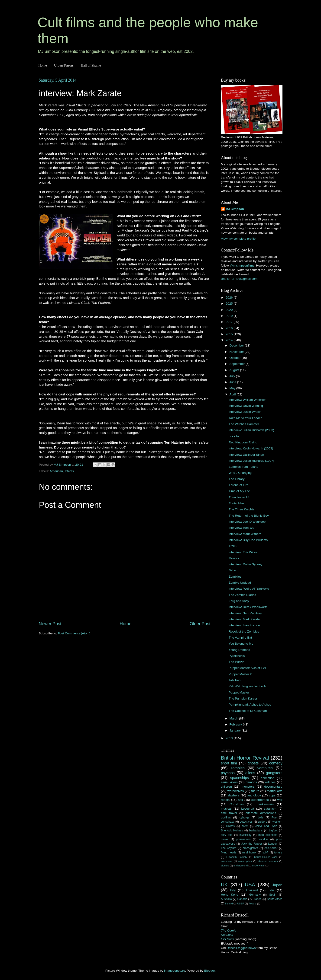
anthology (254, 795)
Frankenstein (265, 804)
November (237, 352)
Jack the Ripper (251, 844)
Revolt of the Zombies (244, 632)
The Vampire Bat (240, 638)
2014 (230, 340)
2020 (230, 310)
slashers (233, 795)
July (233, 376)
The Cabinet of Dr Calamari (248, 711)
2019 (230, 316)
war (280, 800)
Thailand (252, 890)
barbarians (256, 830)
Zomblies (235, 577)
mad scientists (268, 835)
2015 (230, 334)
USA (250, 885)
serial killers (229, 782)
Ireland (229, 904)
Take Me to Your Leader (245, 418)
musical (226, 809)
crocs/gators (250, 848)
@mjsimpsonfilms (242, 266)
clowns (230, 826)
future (255, 791)
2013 (230, 738)
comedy (276, 763)
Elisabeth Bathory (237, 857)
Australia (226, 899)
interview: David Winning (246, 406)
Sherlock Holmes (232, 830)
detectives (246, 822)
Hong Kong (230, 895)
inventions (227, 861)
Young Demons (239, 650)
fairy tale (227, 835)
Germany (255, 895)
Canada (242, 899)
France (257, 899)
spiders (262, 822)
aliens (250, 773)
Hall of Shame (91, 65)
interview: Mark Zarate (244, 619)
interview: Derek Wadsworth (248, 607)
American (56, 471)
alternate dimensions (261, 813)
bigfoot (273, 830)
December (237, 345)
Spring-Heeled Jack (266, 857)
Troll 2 (233, 546)
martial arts (274, 791)
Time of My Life (239, 491)
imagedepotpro (175, 971)
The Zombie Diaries (242, 595)
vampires (265, 768)
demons (251, 782)
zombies (237, 768)
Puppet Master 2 (240, 674)
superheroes (260, 800)
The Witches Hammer (244, 424)
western (277, 822)
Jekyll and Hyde (266, 826)
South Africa (275, 899)
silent (245, 826)
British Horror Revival (245, 758)
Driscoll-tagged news (241, 948)
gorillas (226, 817)
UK (224, 885)
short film (229, 763)
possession (243, 839)
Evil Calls (227, 939)
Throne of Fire (238, 485)
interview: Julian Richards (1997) (251, 461)
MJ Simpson (235, 209)
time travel (229, 813)
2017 (230, 322)
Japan (277, 885)
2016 (230, 328)
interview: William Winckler (247, 400)
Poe (274, 818)
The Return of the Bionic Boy (249, 516)
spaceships (239, 778)
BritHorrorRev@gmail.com (239, 279)
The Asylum (229, 848)
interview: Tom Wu (241, 528)
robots (225, 800)
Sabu (232, 570)
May (233, 388)
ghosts (253, 763)
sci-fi (265, 853)
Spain (273, 895)
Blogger (210, 971)
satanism (270, 809)
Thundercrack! (239, 497)
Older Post (200, 624)
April (233, 394)
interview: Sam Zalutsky (245, 613)
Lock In (234, 436)
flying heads (229, 853)
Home (43, 65)
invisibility (245, 835)
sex (241, 800)
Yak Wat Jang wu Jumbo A (247, 686)
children (226, 787)
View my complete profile (238, 239)
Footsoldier (236, 503)
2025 (230, 304)
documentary (273, 787)
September (238, 364)
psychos (228, 773)
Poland (253, 904)
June (233, 382)
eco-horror (271, 848)
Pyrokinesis (237, 656)
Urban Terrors (64, 65)
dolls (261, 818)
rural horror (250, 853)
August (235, 370)
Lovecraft (248, 809)
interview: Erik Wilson (243, 552)
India (271, 890)
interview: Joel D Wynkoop (247, 522)
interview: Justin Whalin (245, 412)
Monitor (234, 558)
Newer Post (50, 624)
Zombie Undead (240, 583)
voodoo (263, 839)
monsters (248, 787)
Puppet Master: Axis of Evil (247, 668)
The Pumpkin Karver (243, 698)
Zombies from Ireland (243, 467)
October (236, 358)
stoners (225, 865)
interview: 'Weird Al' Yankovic (249, 589)
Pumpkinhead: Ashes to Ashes (250, 705)
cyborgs (245, 818)
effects (69, 471)
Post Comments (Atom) (74, 633)
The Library (237, 479)
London (273, 844)
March (234, 718)
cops (272, 795)
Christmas (237, 804)
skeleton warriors (268, 861)
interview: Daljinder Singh (246, 455)
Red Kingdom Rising (243, 442)
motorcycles (245, 861)
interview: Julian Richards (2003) (251, 430)
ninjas (225, 839)
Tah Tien (235, 680)
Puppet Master (239, 692)
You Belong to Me (241, 644)
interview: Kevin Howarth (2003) (251, 448)
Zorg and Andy (239, 601)
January (236, 730)
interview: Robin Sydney (245, 564)
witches (270, 782)
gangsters (274, 773)
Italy (233, 890)
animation (268, 778)
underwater (259, 865)
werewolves (236, 791)
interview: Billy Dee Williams (248, 540)
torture (278, 853)
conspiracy (228, 822)
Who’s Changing (240, 473)
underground (241, 865)
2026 (230, 297)
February (236, 724)
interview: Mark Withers (245, 534)
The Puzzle (237, 662)
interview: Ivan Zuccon (244, 625)
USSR (241, 904)
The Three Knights (242, 509)
